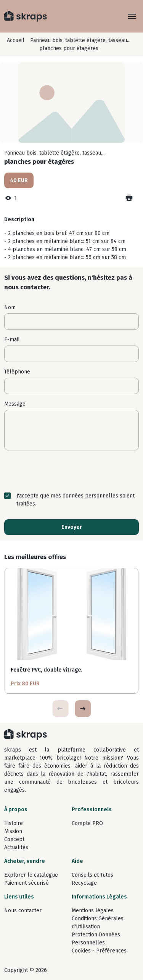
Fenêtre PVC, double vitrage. (46, 670)
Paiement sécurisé (27, 883)
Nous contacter (23, 911)
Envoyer (72, 527)
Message (15, 404)
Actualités (16, 847)
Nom (10, 307)
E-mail (12, 340)
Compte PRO (87, 823)
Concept (14, 839)
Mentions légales (93, 911)
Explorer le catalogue (31, 875)
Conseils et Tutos (92, 875)
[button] (83, 709)
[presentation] (72, 471)
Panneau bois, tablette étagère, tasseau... (80, 40)
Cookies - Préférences (99, 951)
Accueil (16, 40)
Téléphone (17, 372)
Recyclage (84, 883)
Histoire (14, 823)
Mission (13, 831)
